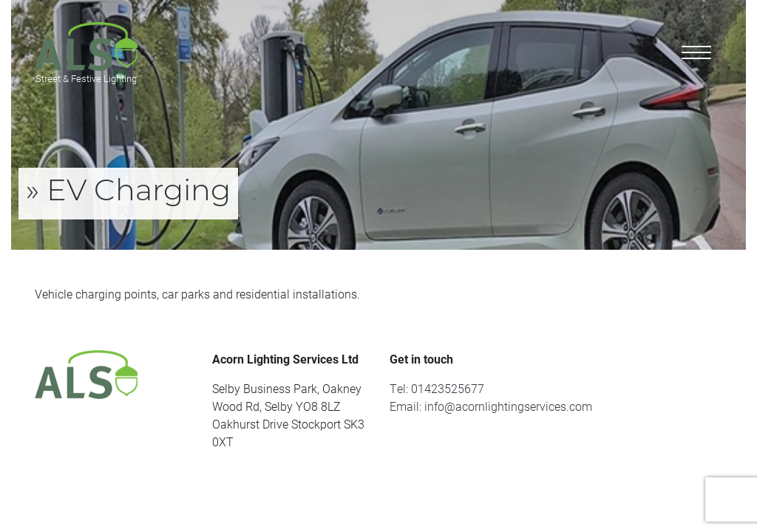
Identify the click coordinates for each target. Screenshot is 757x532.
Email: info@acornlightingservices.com (491, 406)
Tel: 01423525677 (437, 388)
